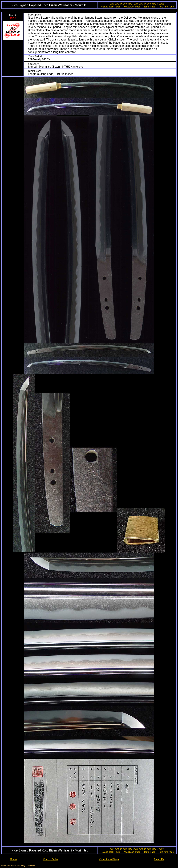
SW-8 (146, 4)
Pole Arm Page (166, 7)
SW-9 (151, 4)
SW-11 (161, 4)
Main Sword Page (109, 859)
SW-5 (131, 4)
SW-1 (112, 4)
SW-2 (117, 4)
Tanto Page (150, 7)
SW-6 (136, 4)
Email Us (159, 859)
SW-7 (141, 4)
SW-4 (127, 4)
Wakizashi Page (132, 7)
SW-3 (122, 4)
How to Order (50, 859)
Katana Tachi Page (110, 7)
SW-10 (156, 4)
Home (13, 859)
